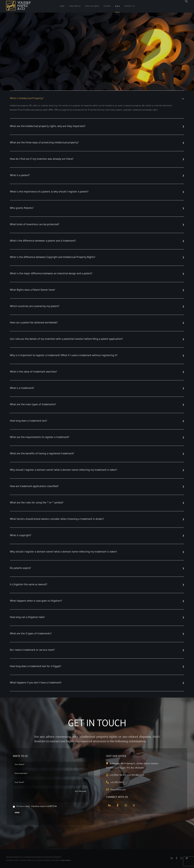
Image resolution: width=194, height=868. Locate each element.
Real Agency (66, 861)
